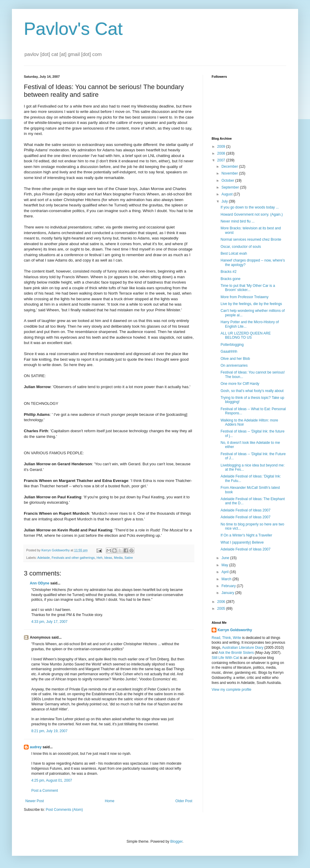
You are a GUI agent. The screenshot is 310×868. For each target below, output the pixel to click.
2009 (222, 147)
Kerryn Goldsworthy (235, 630)
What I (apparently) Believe (242, 542)
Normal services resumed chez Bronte (251, 239)
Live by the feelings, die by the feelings (251, 304)
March (227, 579)
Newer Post (35, 801)
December (230, 167)
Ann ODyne (39, 583)
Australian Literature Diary (243, 648)
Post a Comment (45, 791)
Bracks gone (231, 279)
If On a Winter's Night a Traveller (246, 535)
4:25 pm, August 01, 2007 (52, 780)
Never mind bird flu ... (238, 221)
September (231, 187)
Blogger (176, 841)
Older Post (184, 801)
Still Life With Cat (225, 658)
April (225, 572)
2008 (222, 153)
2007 (222, 160)
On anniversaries (234, 365)
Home (110, 801)
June (226, 558)
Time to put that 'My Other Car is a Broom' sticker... (248, 288)
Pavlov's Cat (73, 29)
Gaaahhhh (229, 351)
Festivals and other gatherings (73, 558)
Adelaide (44, 558)
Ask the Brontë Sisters (236, 653)
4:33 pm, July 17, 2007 (49, 622)
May (225, 565)
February (229, 586)
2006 (222, 602)
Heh (100, 558)
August (228, 194)
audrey (36, 747)
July (225, 201)
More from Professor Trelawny (245, 297)
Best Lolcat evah (234, 253)
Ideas (108, 558)
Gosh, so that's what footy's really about (252, 391)
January (228, 593)
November (230, 173)
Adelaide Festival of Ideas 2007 (245, 510)
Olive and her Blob (235, 359)
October (228, 181)
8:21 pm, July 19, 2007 (49, 731)
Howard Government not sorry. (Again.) (252, 214)
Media (118, 558)
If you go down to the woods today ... (250, 207)
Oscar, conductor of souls (241, 247)
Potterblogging (232, 345)
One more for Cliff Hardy (240, 384)
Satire (129, 558)
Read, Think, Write (226, 638)
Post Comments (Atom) (64, 810)
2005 (222, 609)
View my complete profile (231, 690)
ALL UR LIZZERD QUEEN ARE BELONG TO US (246, 335)
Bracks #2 (228, 272)
